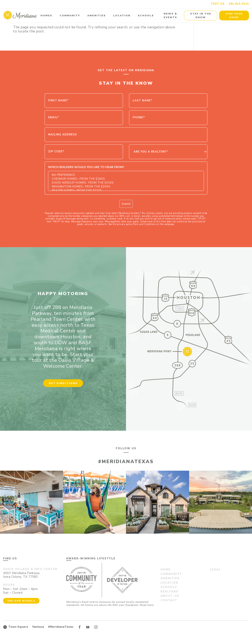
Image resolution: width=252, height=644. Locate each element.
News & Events (170, 15)
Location (122, 15)
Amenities (97, 15)
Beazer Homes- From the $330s (126, 191)
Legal (215, 570)
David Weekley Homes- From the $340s (126, 183)
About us (170, 596)
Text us (218, 4)
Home (166, 570)
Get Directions (63, 383)
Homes (46, 15)
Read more (147, 605)
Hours (9, 585)
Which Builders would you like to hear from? (86, 167)
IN (96, 627)
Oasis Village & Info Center (30, 569)
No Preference (126, 175)
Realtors (169, 592)
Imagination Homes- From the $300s (126, 187)
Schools (146, 15)
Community (70, 15)
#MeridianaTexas (61, 627)
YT (88, 627)
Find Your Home (234, 15)
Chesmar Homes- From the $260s (126, 179)
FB (80, 627)
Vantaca (38, 627)
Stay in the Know (201, 15)
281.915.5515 (239, 4)
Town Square (18, 627)
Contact (169, 600)
